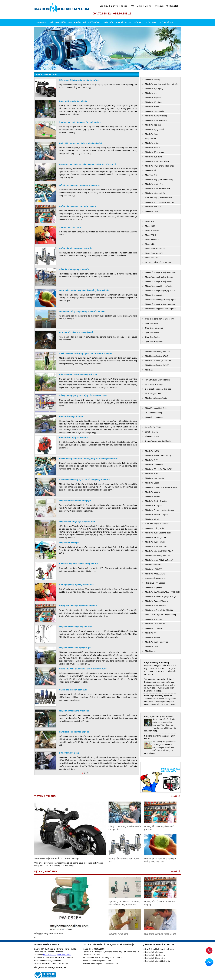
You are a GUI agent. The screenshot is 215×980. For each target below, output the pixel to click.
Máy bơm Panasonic (154, 465)
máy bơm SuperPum (154, 587)
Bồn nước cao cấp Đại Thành (158, 441)
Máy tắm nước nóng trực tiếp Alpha (160, 300)
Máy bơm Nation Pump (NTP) (158, 456)
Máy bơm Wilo (151, 633)
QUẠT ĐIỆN (108, 22)
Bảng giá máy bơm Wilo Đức (49, 934)
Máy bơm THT (151, 460)
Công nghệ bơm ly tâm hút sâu (73, 101)
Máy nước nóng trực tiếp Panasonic (161, 272)
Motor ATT (150, 221)
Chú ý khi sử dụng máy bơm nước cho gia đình (81, 143)
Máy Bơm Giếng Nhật (154, 528)
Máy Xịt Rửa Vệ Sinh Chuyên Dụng (160, 615)
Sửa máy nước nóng (118, 934)
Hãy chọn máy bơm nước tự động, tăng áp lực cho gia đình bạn (88, 459)
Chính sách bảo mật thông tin (157, 961)
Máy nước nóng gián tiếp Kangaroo (160, 309)
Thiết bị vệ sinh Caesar (155, 583)
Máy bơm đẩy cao (153, 98)
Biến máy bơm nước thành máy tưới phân (78, 374)
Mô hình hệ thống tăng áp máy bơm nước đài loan (82, 311)
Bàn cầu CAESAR (153, 427)
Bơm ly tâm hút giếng (69, 753)
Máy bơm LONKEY (153, 569)
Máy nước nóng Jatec (155, 295)
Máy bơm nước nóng (154, 184)
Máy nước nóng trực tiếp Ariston (159, 281)
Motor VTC (150, 244)
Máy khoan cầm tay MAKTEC (158, 352)
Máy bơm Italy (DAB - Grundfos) (159, 179)
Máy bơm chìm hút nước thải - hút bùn (162, 84)
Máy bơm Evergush (154, 506)
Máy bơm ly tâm (152, 143)
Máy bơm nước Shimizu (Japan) (159, 560)
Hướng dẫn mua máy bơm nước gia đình (78, 206)
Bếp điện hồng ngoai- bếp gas (158, 389)
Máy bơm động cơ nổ (154, 129)
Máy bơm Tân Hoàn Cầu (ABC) (159, 469)
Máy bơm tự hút (152, 107)
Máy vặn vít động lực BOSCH (158, 361)
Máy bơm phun (152, 93)
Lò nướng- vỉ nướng (154, 384)
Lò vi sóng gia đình (153, 394)
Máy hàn (149, 370)
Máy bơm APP (151, 474)
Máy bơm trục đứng (154, 157)
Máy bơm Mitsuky (153, 519)
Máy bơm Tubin (152, 134)
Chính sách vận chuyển (154, 955)
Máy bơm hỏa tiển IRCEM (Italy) (159, 551)
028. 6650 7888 (64, 955)
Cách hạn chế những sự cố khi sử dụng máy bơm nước (85, 480)
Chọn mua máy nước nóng (156, 663)
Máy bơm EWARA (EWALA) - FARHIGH (162, 592)
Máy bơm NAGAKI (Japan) (157, 515)
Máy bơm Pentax (152, 496)
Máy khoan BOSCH (154, 565)
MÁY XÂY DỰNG (123, 22)
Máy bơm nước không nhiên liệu (74, 711)
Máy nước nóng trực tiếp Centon (159, 277)
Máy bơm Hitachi (152, 637)
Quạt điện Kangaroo (154, 342)
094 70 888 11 (49, 955)
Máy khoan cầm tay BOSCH (157, 356)
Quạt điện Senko (152, 337)
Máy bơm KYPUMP (154, 619)
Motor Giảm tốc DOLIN (155, 249)
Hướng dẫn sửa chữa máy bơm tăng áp (160, 903)
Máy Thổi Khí (151, 175)
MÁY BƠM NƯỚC (58, 22)
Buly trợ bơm (151, 139)
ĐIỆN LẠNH (151, 22)
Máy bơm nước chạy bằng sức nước (76, 627)
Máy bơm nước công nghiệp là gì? (75, 648)
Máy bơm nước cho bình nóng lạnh (75, 501)
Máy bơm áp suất (153, 148)
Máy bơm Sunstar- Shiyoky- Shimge (161, 596)
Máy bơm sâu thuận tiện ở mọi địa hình (77, 522)
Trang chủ (42, 22)
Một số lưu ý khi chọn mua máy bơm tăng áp (80, 185)
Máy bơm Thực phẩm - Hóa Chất (159, 166)
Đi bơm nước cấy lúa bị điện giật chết (76, 332)
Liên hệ (148, 6)
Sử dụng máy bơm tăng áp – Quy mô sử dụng (80, 122)
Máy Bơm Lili (151, 651)
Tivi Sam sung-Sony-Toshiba (157, 380)
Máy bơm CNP (151, 211)
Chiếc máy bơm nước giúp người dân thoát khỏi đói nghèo (86, 353)
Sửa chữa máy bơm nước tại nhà (160, 934)
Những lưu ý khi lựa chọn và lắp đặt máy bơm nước (83, 669)
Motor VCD (150, 226)
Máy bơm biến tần (153, 207)
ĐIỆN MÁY (138, 22)
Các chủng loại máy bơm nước (73, 690)
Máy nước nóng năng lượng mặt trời (161, 291)
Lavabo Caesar (152, 432)
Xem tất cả (175, 796)
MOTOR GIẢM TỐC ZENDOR (158, 262)
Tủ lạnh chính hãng (153, 413)
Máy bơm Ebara (152, 483)
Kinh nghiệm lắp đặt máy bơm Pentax (76, 585)
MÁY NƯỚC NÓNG (92, 22)
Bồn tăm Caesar (152, 436)
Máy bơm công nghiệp (155, 111)
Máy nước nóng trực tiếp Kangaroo (160, 304)
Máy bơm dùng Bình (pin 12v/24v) (160, 202)
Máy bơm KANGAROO (155, 574)
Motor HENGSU (152, 240)
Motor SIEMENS (152, 230)
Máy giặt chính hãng (154, 417)
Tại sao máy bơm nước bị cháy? (159, 679)
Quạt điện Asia (151, 323)
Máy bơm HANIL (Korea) (156, 537)
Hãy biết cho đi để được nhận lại (74, 732)
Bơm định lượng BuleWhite (157, 524)
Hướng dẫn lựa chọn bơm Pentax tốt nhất (78, 606)
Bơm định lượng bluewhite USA (159, 198)
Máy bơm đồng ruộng (154, 152)
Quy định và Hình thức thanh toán (159, 949)
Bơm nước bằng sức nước (71, 416)
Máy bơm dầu (151, 170)
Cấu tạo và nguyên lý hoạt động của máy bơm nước (83, 395)
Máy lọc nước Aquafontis (156, 398)
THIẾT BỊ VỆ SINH (166, 22)
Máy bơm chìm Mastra (155, 478)
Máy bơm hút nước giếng (156, 116)
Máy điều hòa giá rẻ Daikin (157, 408)
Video (139, 6)
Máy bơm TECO (152, 451)
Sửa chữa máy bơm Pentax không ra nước (79, 564)
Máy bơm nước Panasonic (157, 120)
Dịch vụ (114, 6)
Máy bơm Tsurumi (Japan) (156, 601)
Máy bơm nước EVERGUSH (157, 189)
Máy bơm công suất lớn (155, 193)
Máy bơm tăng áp (153, 79)
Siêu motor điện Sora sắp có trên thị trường (79, 80)
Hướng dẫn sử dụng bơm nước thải (75, 248)
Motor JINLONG (152, 258)
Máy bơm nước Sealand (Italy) (158, 533)
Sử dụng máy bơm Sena (70, 227)
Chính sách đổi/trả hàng (155, 958)
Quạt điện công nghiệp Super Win (160, 319)
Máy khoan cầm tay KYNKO (157, 365)
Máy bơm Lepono (153, 492)
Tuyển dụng (159, 6)
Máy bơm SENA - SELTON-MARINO (161, 487)
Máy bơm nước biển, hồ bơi (157, 161)
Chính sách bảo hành (154, 952)
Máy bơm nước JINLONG (156, 547)
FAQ (132, 6)
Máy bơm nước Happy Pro (157, 642)
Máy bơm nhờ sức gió (69, 543)
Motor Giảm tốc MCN (154, 253)
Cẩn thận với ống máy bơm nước (74, 269)
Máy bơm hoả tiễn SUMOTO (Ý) (159, 610)
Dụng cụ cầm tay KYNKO (156, 578)
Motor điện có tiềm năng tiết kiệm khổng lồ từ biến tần (84, 290)
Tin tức (124, 6)
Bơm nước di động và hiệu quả (73, 438)
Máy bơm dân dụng (154, 102)
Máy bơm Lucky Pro (154, 628)
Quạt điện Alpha (152, 332)
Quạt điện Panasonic (154, 328)
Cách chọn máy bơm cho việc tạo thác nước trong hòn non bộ (88, 164)
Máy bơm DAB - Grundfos (156, 501)
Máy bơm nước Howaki (155, 542)
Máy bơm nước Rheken (155, 606)
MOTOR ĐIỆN (74, 22)
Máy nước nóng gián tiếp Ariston (159, 286)
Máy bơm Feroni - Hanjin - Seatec (160, 510)
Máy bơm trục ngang (154, 88)
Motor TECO (151, 235)
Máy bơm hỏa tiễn (153, 125)
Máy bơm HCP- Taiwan (155, 624)
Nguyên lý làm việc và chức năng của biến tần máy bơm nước (124, 903)
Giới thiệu (104, 6)
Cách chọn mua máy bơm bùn (158, 696)
